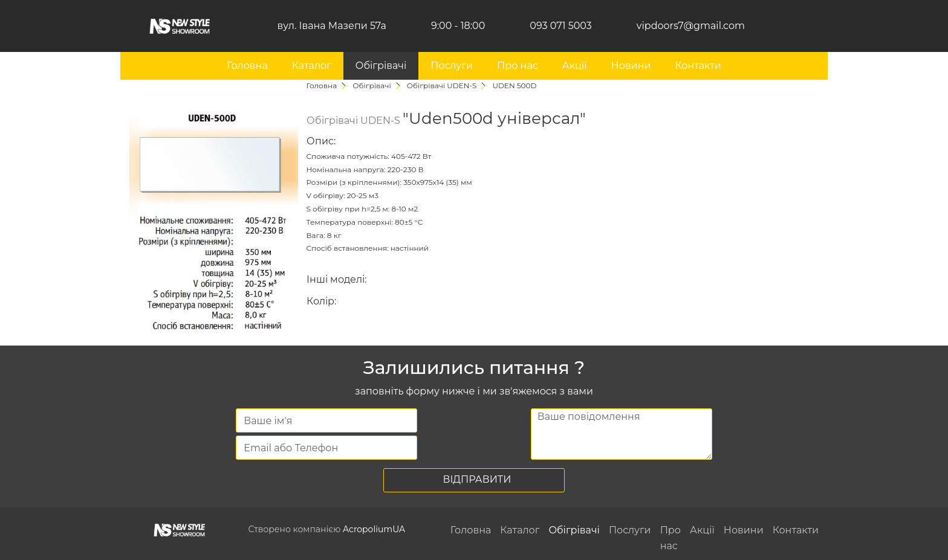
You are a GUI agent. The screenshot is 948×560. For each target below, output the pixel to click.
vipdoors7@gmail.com (691, 26)
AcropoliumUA (374, 529)
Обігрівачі (381, 66)
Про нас (518, 66)
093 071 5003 (561, 26)
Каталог (312, 66)
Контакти (698, 66)
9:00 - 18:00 (458, 26)
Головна (247, 66)
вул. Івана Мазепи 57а (332, 26)
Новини (631, 66)
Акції (575, 66)
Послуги (452, 66)
